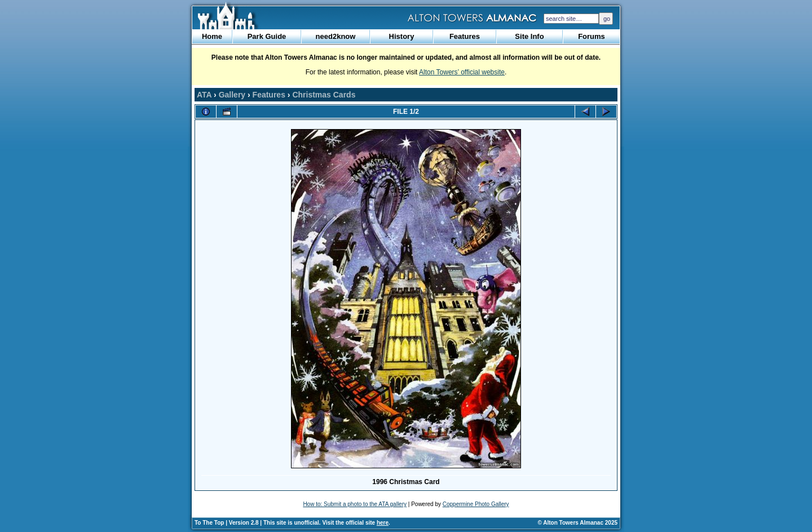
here (383, 523)
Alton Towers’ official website (462, 72)
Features (465, 36)
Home (212, 36)
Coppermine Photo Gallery (476, 504)
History (402, 36)
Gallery (232, 95)
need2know (336, 36)
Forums (592, 36)
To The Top (209, 523)
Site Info (529, 36)
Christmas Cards (324, 95)
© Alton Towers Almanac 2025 (578, 523)
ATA (204, 95)
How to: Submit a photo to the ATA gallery (355, 504)
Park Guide (267, 36)
